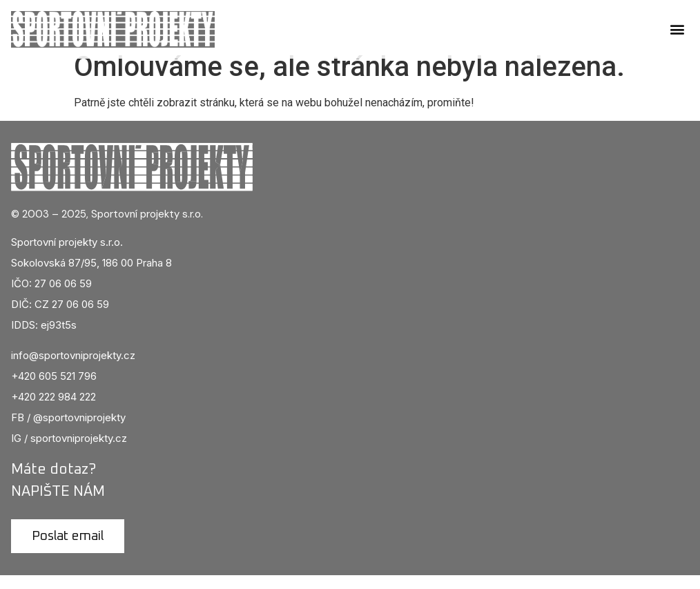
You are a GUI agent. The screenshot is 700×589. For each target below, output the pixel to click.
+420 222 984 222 (54, 411)
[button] (678, 29)
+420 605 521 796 (54, 390)
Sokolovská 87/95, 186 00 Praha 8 (91, 276)
